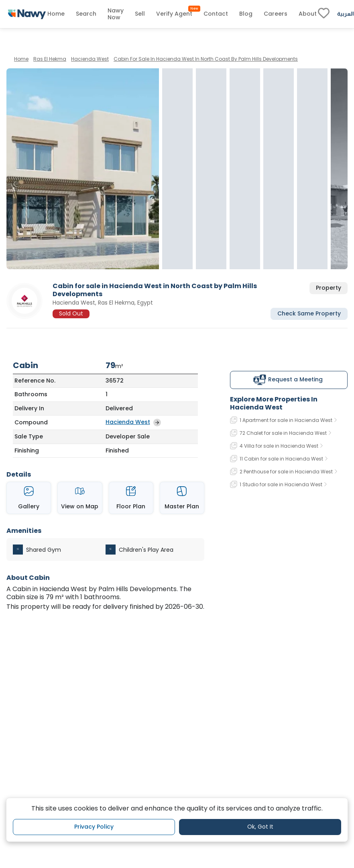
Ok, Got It (260, 827)
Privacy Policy (94, 827)
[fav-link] (324, 14)
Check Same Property (309, 313)
